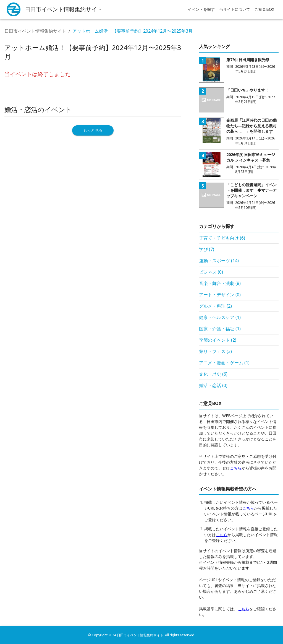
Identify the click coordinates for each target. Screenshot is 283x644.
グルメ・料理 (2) (215, 306)
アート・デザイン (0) (220, 295)
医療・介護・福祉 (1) (220, 329)
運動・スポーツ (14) (219, 261)
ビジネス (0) (211, 272)
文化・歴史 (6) (213, 374)
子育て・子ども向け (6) (222, 238)
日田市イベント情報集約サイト (35, 31)
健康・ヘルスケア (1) (220, 317)
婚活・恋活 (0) (213, 385)
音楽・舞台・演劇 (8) (220, 283)
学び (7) (207, 249)
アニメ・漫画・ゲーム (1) (224, 363)
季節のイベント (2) (218, 340)
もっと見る (93, 130)
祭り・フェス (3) (215, 351)
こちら (236, 468)
